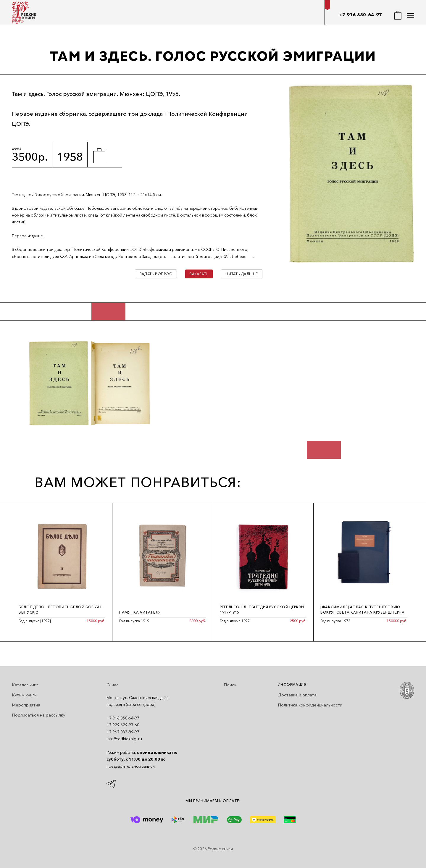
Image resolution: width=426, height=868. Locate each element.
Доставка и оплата (297, 695)
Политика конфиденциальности (310, 705)
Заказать (199, 274)
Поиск (230, 685)
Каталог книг (25, 685)
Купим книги (24, 695)
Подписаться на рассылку (38, 715)
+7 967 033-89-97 (123, 732)
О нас (113, 685)
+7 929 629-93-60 (123, 725)
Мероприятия (26, 705)
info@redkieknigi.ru (124, 739)
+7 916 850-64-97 (361, 15)
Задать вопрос (156, 274)
